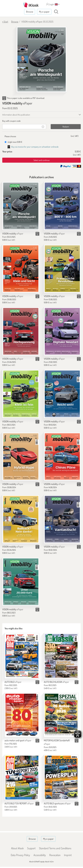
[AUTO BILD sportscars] (61, 778)
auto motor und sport (18, 740)
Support (31, 848)
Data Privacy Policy (20, 855)
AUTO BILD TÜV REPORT (19, 803)
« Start (5, 22)
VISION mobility (13, 234)
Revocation (55, 855)
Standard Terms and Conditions (55, 848)
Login (50, 4)
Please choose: (10, 136)
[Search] (56, 12)
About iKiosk (17, 848)
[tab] (41, 121)
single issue (13, 142)
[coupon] (21, 127)
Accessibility (40, 855)
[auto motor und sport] (22, 715)
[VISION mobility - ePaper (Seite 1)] (42, 59)
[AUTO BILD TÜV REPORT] (22, 778)
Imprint (68, 855)
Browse (30, 12)
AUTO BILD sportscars (57, 803)
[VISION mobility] (21, 206)
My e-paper (44, 12)
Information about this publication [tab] (16, 115)
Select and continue (41, 160)
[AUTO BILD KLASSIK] (61, 656)
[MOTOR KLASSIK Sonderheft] (61, 715)
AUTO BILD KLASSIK (56, 682)
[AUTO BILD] (22, 656)
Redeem (66, 127)
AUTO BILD (13, 682)
